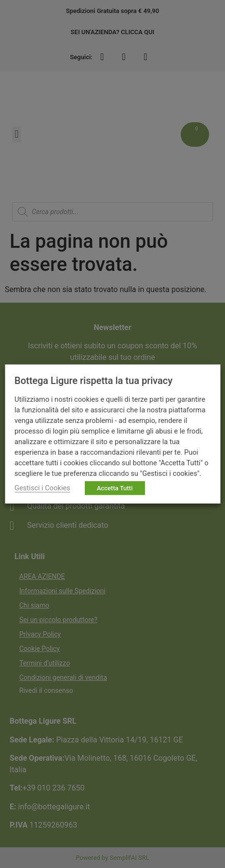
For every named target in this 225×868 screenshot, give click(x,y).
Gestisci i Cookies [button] (42, 488)
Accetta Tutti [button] (115, 488)
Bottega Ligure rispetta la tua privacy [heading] (93, 381)
